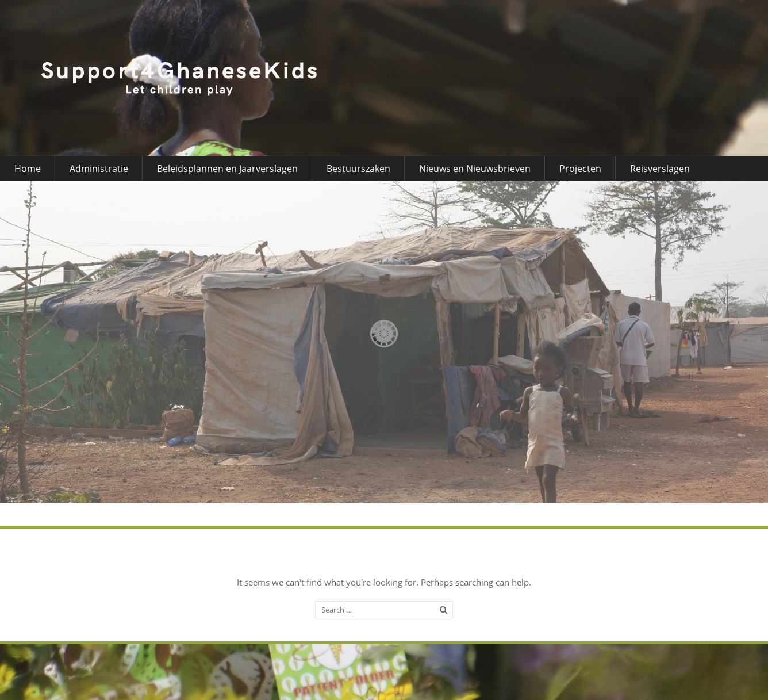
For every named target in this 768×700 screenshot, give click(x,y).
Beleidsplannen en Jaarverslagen (227, 169)
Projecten (580, 169)
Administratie (99, 169)
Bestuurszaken (358, 169)
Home (28, 169)
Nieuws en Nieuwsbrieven (475, 169)
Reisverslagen (660, 169)
